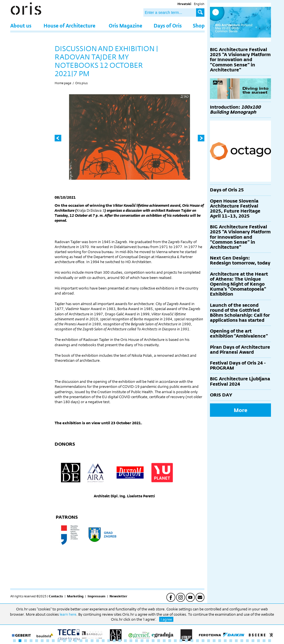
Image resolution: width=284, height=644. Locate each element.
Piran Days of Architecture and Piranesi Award (240, 350)
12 (75, 641)
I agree (166, 619)
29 (170, 641)
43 (247, 641)
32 (186, 641)
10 (64, 641)
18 (109, 641)
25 (148, 641)
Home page (63, 83)
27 (159, 641)
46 (264, 641)
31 (181, 641)
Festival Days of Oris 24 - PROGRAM (238, 365)
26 (153, 641)
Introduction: (235, 110)
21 (125, 641)
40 (231, 641)
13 (81, 641)
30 (175, 641)
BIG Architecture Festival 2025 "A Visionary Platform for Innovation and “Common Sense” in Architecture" (240, 60)
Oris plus (81, 83)
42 (242, 641)
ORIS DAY (221, 395)
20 (120, 641)
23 (136, 641)
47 (270, 641)
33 (192, 641)
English (199, 4)
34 (197, 641)
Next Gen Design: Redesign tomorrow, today (240, 260)
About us (21, 25)
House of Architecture (69, 25)
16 (98, 641)
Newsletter (118, 596)
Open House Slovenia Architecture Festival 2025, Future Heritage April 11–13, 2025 (235, 209)
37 (214, 641)
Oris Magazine (125, 25)
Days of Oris (168, 25)
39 (225, 641)
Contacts (56, 596)
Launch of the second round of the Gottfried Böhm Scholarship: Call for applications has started (240, 313)
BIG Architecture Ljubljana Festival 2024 (240, 381)
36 (209, 641)
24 (142, 641)
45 (258, 641)
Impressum (97, 596)
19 (114, 641)
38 (220, 641)
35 (203, 641)
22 (131, 641)
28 (164, 641)
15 (92, 641)
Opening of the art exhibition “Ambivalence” (239, 334)
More (241, 410)
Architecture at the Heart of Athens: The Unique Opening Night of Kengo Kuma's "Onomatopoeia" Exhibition (239, 284)
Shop (199, 25)
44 (253, 641)
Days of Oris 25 (227, 190)
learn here (68, 614)
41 (236, 641)
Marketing (75, 596)
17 (103, 641)
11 (70, 641)
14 (87, 641)
